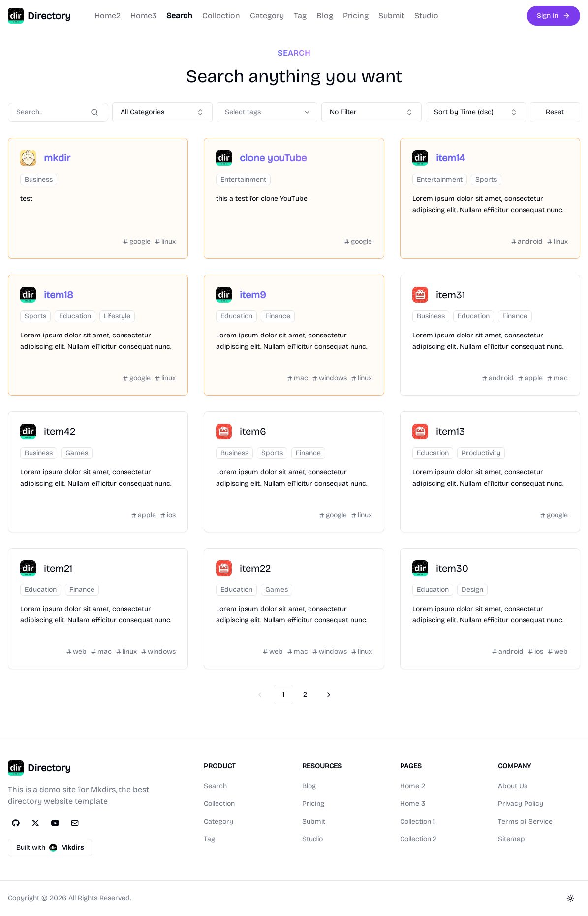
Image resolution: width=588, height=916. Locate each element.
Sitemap (511, 839)
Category (267, 15)
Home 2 (413, 786)
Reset (555, 112)
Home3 (143, 15)
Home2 (108, 15)
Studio (426, 15)
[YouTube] (55, 823)
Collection (221, 15)
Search (179, 15)
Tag (300, 15)
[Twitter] (35, 823)
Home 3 (413, 804)
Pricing (356, 15)
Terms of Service (525, 821)
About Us (513, 786)
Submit (391, 15)
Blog (325, 15)
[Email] (75, 823)
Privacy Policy (521, 804)
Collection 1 (418, 821)
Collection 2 (418, 839)
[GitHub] (16, 823)
